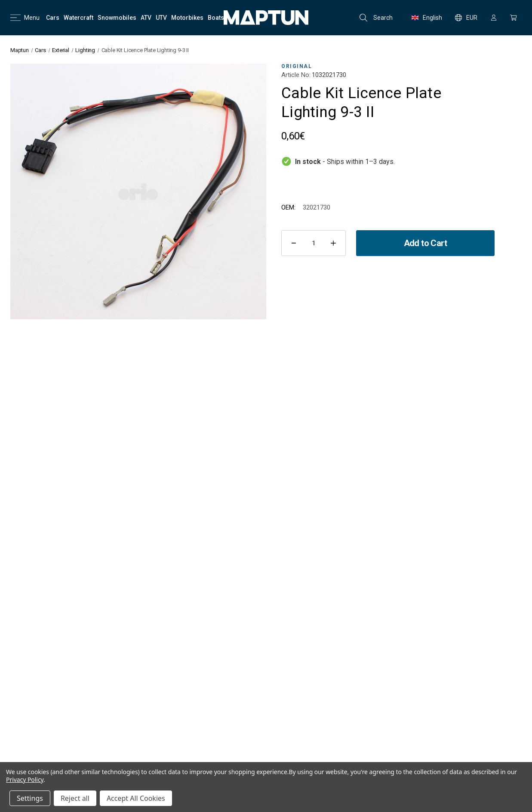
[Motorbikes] (187, 18)
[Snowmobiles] (117, 18)
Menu (25, 18)
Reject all (75, 798)
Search (376, 18)
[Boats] (216, 18)
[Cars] (53, 18)
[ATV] (146, 18)
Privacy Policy (25, 780)
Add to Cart (425, 243)
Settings (30, 798)
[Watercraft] (78, 18)
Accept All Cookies (136, 798)
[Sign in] (494, 18)
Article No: (296, 75)
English (427, 18)
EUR (466, 18)
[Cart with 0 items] (514, 18)
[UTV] (161, 18)
